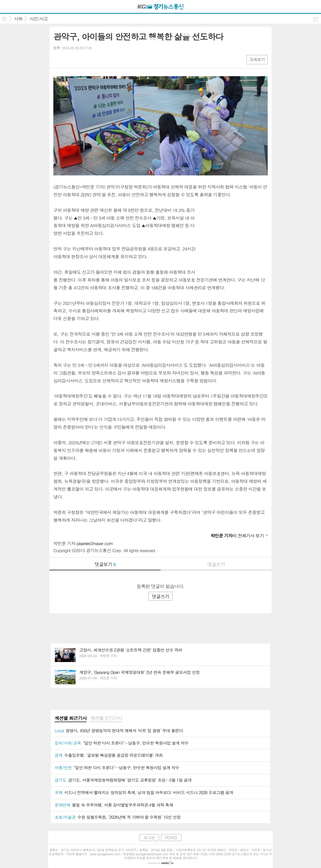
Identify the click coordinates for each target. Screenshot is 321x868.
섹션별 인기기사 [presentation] (106, 718)
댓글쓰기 (216, 564)
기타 (89, 59)
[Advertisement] (235, 239)
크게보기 (257, 59)
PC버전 (171, 838)
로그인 (149, 838)
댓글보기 (105, 564)
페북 (58, 59)
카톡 (79, 59)
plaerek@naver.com (95, 543)
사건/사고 (39, 19)
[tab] (71, 718)
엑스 (68, 59)
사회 (18, 19)
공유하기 (316, 19)
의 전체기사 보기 (237, 536)
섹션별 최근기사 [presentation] (71, 718)
